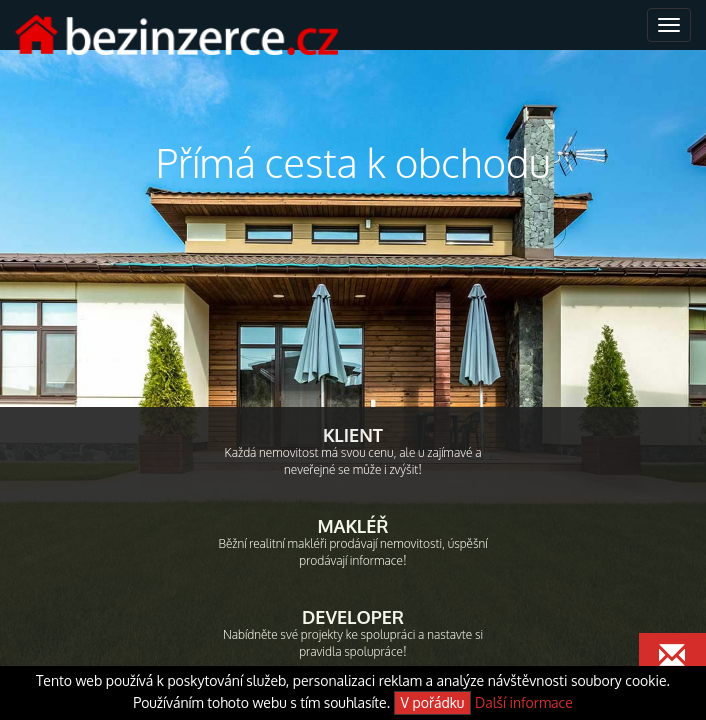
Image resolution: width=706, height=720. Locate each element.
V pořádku (433, 702)
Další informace (524, 702)
